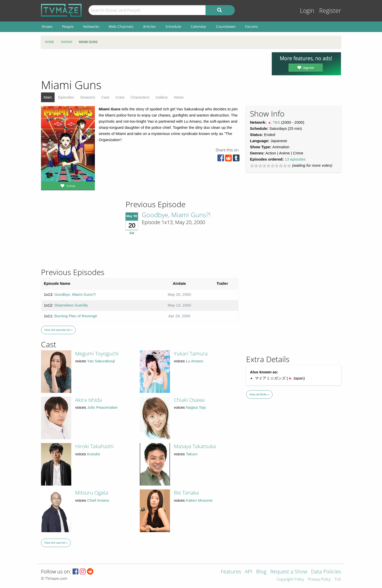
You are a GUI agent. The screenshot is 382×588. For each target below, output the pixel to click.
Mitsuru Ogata (92, 493)
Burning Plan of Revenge (76, 316)
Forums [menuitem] (252, 27)
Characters (140, 97)
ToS (338, 579)
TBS (276, 122)
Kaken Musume (199, 500)
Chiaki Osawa (189, 400)
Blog (261, 572)
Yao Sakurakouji (101, 361)
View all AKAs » (259, 394)
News (179, 97)
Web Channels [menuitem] (121, 27)
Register (330, 11)
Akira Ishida (89, 400)
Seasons (88, 97)
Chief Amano (98, 500)
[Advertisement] (153, 64)
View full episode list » (58, 330)
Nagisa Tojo (196, 407)
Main (48, 97)
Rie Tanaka (186, 493)
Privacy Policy (319, 579)
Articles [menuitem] (149, 27)
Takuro (192, 454)
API (249, 572)
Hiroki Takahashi (94, 446)
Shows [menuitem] (47, 27)
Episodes (66, 97)
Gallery (162, 97)
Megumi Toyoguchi (97, 354)
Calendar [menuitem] (199, 27)
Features (231, 572)
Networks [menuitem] (91, 27)
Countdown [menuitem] (226, 27)
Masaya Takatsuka (195, 446)
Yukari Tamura (191, 354)
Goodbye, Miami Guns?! (176, 215)
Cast (105, 97)
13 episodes (295, 159)
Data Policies (326, 572)
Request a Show (289, 572)
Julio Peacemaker (102, 407)
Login (307, 11)
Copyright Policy (290, 579)
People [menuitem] (68, 27)
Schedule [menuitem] (173, 27)
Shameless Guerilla (71, 305)
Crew (120, 97)
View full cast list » (56, 543)
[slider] (270, 166)
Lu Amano (195, 361)
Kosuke (94, 454)
